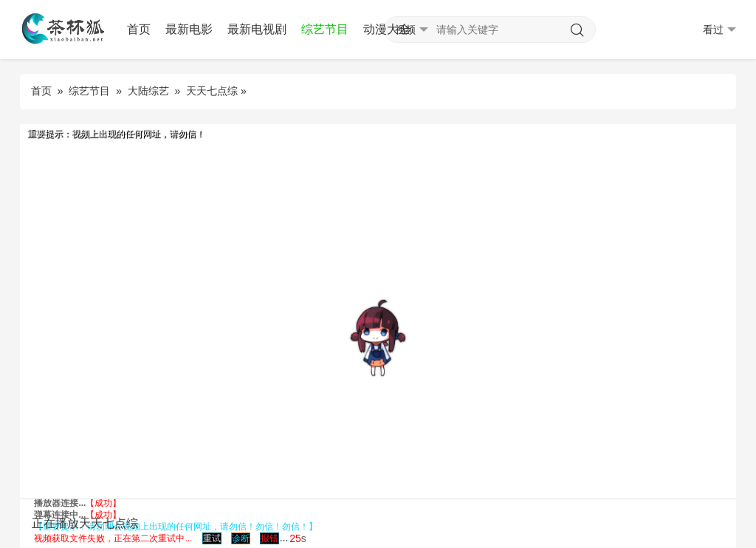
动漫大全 (387, 29)
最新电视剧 (257, 29)
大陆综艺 (148, 91)
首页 (139, 29)
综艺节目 (325, 29)
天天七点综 (212, 91)
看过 (719, 30)
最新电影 (189, 29)
